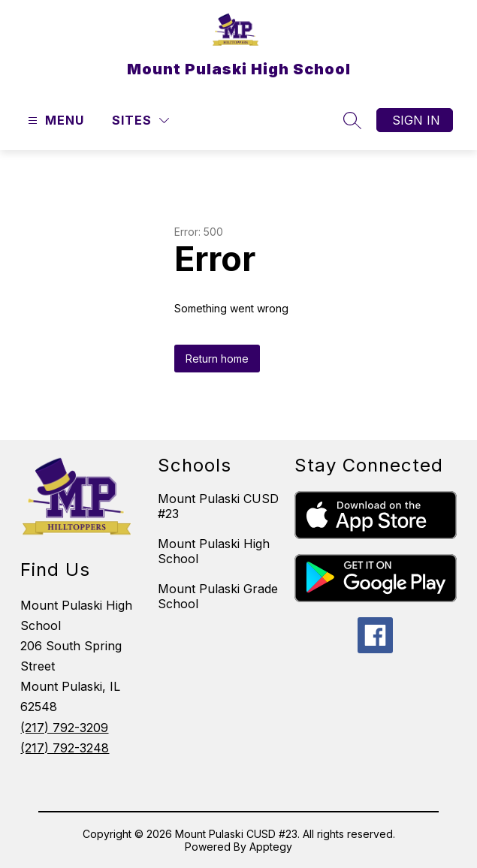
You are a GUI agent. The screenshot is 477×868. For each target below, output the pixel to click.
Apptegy (271, 847)
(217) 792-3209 (64, 728)
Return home (217, 359)
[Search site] (352, 120)
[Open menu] (54, 121)
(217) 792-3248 (65, 748)
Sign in (416, 120)
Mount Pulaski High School (214, 551)
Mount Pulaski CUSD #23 (218, 506)
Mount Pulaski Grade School (218, 596)
